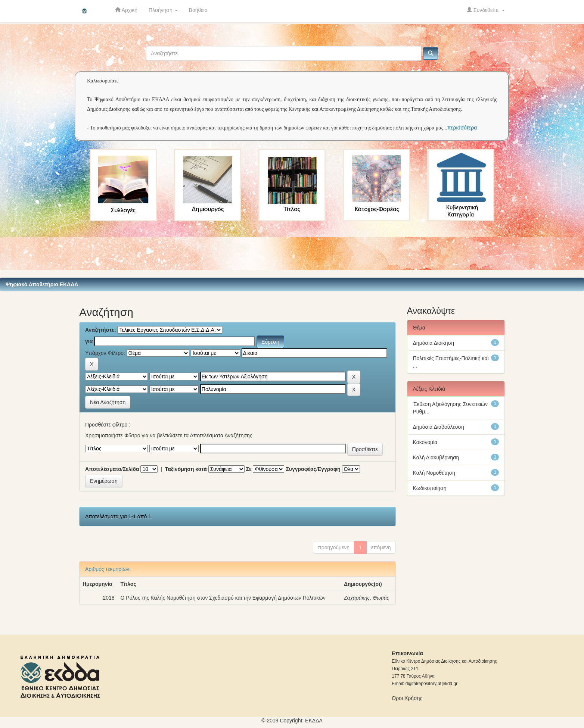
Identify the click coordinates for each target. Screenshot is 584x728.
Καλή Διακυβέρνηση (436, 457)
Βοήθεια (198, 10)
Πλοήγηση (163, 10)
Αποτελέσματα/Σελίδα (112, 469)
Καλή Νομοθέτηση (434, 473)
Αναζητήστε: (101, 330)
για (89, 341)
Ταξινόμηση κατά (186, 469)
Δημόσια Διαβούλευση (439, 427)
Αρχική (126, 10)
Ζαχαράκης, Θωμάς (367, 598)
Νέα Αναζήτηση (108, 402)
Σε (249, 469)
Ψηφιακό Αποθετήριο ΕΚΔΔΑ (42, 284)
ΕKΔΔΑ (314, 721)
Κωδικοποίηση (430, 488)
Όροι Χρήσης (407, 698)
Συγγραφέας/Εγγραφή (313, 469)
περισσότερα (462, 128)
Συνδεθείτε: (486, 10)
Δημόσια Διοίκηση (434, 343)
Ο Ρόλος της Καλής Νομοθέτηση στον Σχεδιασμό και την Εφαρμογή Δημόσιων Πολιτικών (223, 598)
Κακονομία (425, 442)
